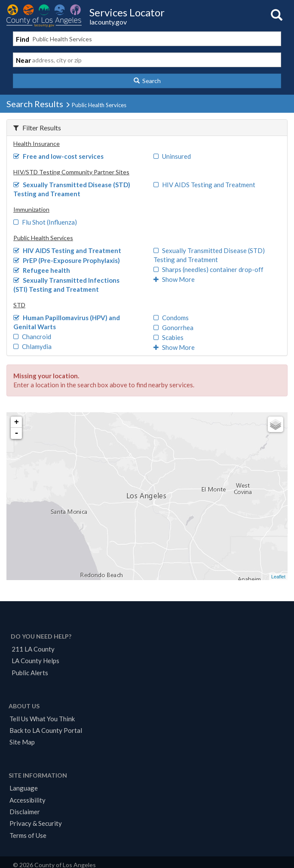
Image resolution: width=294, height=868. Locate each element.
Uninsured (172, 156)
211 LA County (33, 649)
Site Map (22, 742)
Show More (174, 279)
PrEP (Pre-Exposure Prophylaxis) (67, 260)
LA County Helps (35, 661)
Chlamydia (32, 346)
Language (24, 788)
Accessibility (28, 800)
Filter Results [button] (37, 128)
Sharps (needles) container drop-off (208, 269)
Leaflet (278, 577)
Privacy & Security (36, 823)
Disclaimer (25, 812)
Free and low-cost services (58, 156)
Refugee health (42, 270)
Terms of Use (28, 835)
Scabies (168, 337)
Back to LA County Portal (46, 730)
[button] (147, 81)
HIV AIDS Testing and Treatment (204, 185)
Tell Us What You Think (42, 719)
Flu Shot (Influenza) (45, 222)
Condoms (171, 318)
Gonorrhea (173, 327)
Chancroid (32, 337)
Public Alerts (30, 673)
